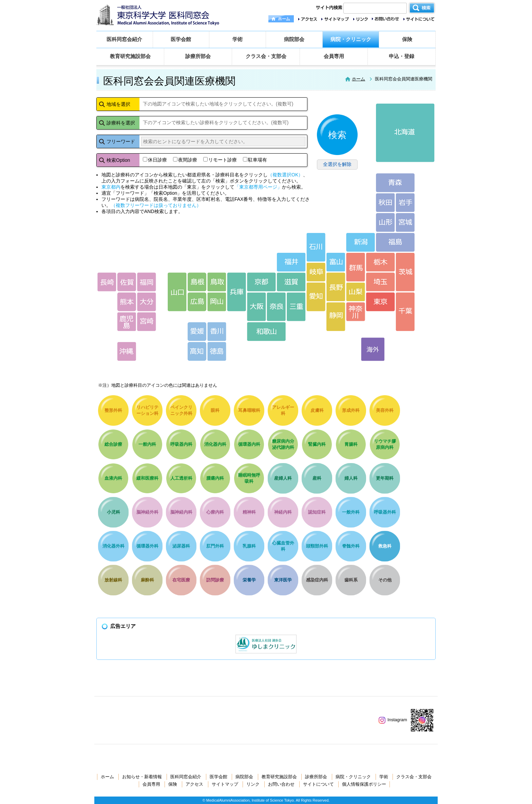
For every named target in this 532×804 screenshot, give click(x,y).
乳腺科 (249, 546)
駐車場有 (255, 160)
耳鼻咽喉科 (249, 410)
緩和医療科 (147, 478)
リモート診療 (220, 160)
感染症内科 (317, 580)
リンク (253, 784)
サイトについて (318, 784)
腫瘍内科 (215, 478)
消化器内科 (215, 444)
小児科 (113, 512)
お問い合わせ (281, 784)
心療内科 (215, 512)
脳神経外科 (147, 512)
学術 (237, 39)
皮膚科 (317, 410)
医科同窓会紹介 (124, 39)
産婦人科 (283, 478)
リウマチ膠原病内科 (385, 444)
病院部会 (294, 39)
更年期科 (385, 478)
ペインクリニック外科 (181, 410)
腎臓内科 (317, 444)
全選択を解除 (337, 164)
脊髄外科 (351, 546)
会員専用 (334, 56)
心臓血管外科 (283, 546)
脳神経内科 (181, 512)
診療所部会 (198, 56)
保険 (407, 39)
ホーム (358, 79)
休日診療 (155, 160)
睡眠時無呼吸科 (249, 478)
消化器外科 (113, 546)
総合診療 (113, 444)
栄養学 (249, 580)
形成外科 (351, 410)
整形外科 (113, 410)
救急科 (385, 546)
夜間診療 (185, 160)
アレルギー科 (283, 410)
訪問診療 (215, 580)
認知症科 (317, 512)
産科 (317, 478)
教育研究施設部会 (130, 56)
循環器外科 (147, 546)
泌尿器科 (181, 546)
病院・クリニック (351, 39)
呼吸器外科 (385, 512)
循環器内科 (249, 444)
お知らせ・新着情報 (142, 777)
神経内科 (283, 512)
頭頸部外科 (317, 546)
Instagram (393, 720)
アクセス (194, 784)
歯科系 (351, 580)
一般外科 (351, 512)
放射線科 (113, 580)
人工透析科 (181, 478)
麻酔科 (147, 580)
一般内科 (147, 444)
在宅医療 (181, 580)
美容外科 (385, 410)
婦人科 (351, 478)
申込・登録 (402, 56)
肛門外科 (215, 546)
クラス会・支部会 (266, 56)
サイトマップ (225, 784)
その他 (385, 580)
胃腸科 (351, 444)
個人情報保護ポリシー (364, 784)
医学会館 (181, 39)
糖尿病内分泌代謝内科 (283, 444)
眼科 (215, 410)
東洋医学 (283, 580)
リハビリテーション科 (147, 410)
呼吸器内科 (181, 444)
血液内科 (113, 478)
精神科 (249, 512)
